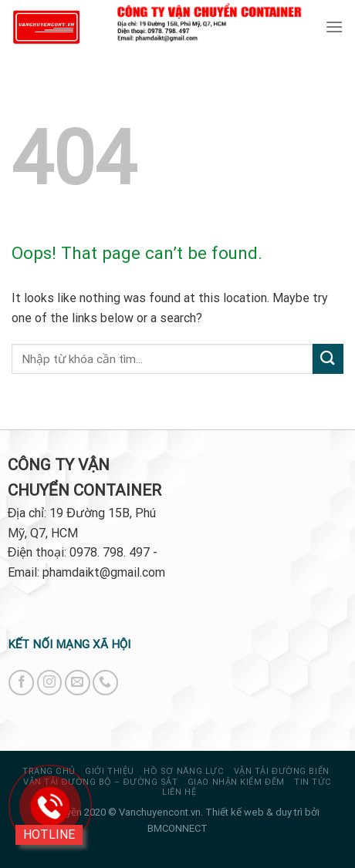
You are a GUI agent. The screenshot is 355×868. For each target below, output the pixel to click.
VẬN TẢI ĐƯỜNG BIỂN (282, 771)
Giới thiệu (110, 771)
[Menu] (334, 27)
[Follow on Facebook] (21, 683)
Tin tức (313, 782)
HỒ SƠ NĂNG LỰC (184, 771)
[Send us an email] (78, 683)
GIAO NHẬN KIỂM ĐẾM (236, 782)
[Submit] (328, 359)
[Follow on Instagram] (50, 683)
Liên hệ (179, 792)
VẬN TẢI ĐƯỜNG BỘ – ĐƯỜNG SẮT (100, 782)
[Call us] (105, 683)
